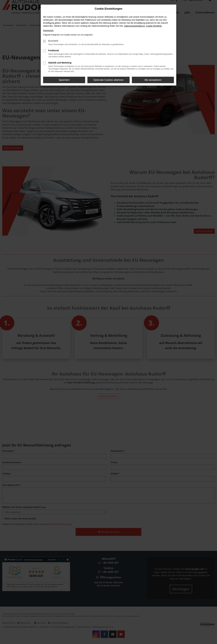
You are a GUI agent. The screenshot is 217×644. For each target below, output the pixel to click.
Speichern (64, 80)
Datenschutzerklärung (134, 26)
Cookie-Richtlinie (154, 26)
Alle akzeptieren (153, 80)
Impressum (48, 30)
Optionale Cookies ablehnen (108, 80)
